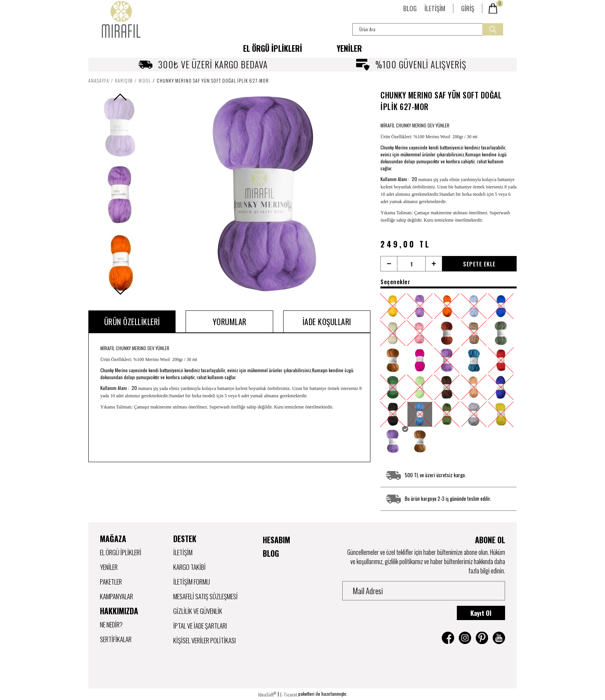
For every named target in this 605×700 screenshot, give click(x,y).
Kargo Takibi (189, 567)
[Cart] (495, 8)
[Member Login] (468, 8)
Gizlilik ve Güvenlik (198, 611)
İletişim (183, 552)
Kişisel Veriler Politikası (204, 640)
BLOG (410, 8)
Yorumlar (230, 322)
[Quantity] (411, 264)
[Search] (428, 29)
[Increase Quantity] (433, 264)
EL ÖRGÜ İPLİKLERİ (121, 552)
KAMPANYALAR (117, 596)
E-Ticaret (289, 694)
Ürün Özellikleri (132, 322)
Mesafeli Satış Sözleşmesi (205, 596)
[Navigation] (273, 48)
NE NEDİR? (111, 625)
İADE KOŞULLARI (327, 322)
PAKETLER (111, 582)
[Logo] (121, 19)
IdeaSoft (267, 694)
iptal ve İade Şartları (200, 626)
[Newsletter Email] (424, 591)
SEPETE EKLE (479, 264)
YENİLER (349, 48)
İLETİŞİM (435, 8)
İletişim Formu (192, 582)
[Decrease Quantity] (389, 264)
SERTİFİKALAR (116, 639)
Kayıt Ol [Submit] (481, 613)
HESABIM (276, 540)
